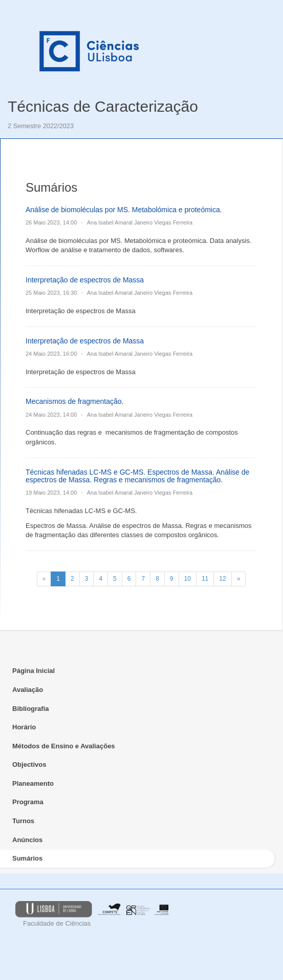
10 (188, 579)
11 (205, 579)
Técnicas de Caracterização (103, 106)
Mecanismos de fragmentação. (74, 401)
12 (222, 579)
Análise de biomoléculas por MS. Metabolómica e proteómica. (124, 210)
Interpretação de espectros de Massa (85, 280)
